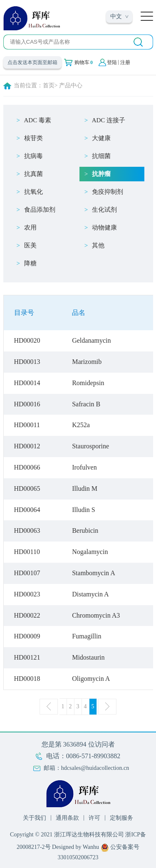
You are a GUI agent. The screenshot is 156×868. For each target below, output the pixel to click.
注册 (125, 62)
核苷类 (33, 138)
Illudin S (84, 510)
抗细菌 (101, 156)
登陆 (112, 62)
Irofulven (84, 467)
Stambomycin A (94, 573)
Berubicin (85, 530)
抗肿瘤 (101, 174)
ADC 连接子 (109, 120)
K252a (81, 425)
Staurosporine (90, 446)
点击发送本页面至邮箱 (32, 62)
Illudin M (85, 488)
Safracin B (86, 404)
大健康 (101, 138)
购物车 (84, 62)
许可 (94, 818)
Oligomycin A (91, 679)
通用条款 (67, 818)
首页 (49, 85)
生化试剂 (104, 210)
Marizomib (87, 362)
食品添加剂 (40, 210)
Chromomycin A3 (96, 615)
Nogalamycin (90, 552)
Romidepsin (88, 383)
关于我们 (35, 818)
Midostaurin (88, 657)
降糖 (30, 263)
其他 (98, 245)
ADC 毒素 (38, 120)
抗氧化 (33, 192)
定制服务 (121, 818)
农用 (30, 228)
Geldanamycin (91, 340)
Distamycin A (90, 594)
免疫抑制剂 (108, 192)
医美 (30, 245)
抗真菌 (33, 174)
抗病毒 (33, 156)
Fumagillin (87, 636)
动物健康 (104, 228)
